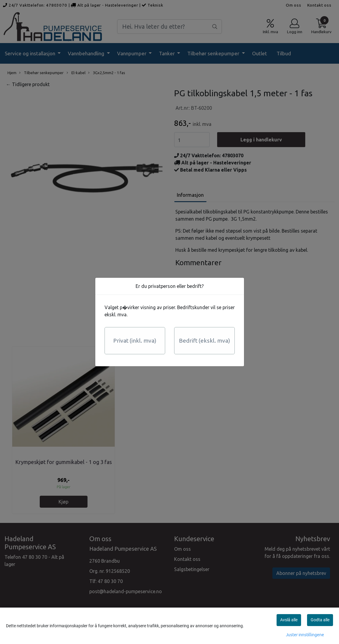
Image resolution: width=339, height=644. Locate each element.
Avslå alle (289, 620)
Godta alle (320, 620)
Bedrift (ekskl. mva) (204, 341)
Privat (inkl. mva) (135, 341)
